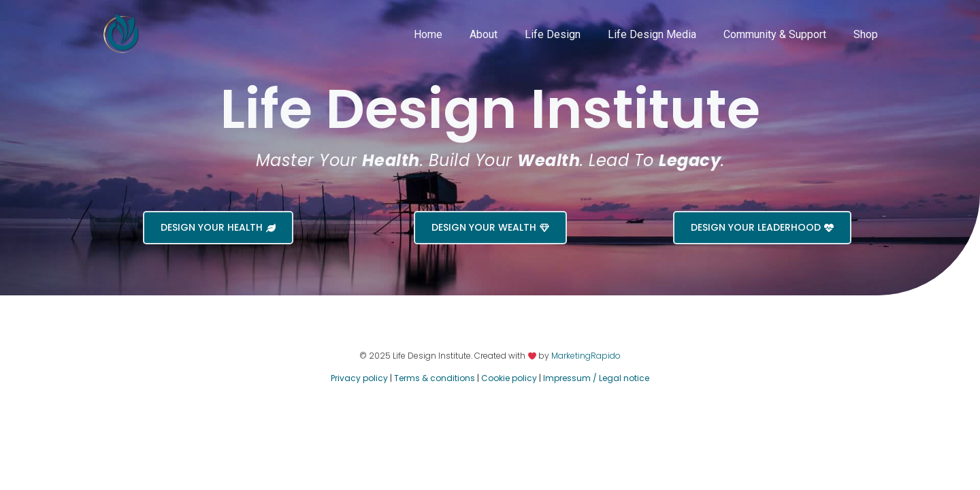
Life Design (553, 34)
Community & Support (775, 34)
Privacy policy (359, 378)
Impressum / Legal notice (596, 378)
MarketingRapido (586, 356)
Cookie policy (509, 378)
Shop (866, 34)
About (484, 34)
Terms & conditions (435, 378)
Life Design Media (652, 34)
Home (428, 34)
